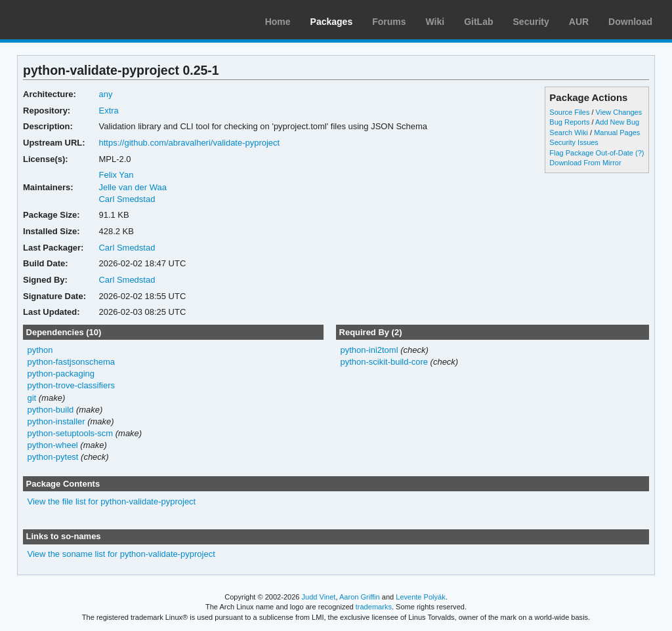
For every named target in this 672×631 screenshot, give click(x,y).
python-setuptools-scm (71, 433)
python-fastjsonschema (72, 362)
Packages (332, 22)
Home (278, 22)
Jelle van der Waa (132, 187)
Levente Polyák (420, 597)
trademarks (374, 607)
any (105, 94)
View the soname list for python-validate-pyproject (121, 554)
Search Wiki (569, 132)
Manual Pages (617, 132)
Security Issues (574, 142)
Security (531, 22)
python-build (51, 410)
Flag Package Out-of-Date (591, 153)
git (32, 398)
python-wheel (53, 445)
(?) (640, 153)
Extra (108, 111)
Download (630, 22)
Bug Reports (569, 122)
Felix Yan (116, 175)
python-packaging (61, 374)
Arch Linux (72, 20)
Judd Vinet (319, 597)
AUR (579, 22)
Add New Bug (617, 122)
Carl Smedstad (127, 199)
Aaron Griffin (360, 597)
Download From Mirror (585, 163)
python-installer (56, 421)
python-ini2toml (369, 350)
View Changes (619, 112)
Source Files (569, 112)
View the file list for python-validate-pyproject (112, 501)
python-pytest (53, 457)
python (40, 350)
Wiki (435, 22)
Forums (389, 22)
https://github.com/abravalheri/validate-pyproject (189, 143)
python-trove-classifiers (72, 385)
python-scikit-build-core (384, 362)
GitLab (478, 22)
